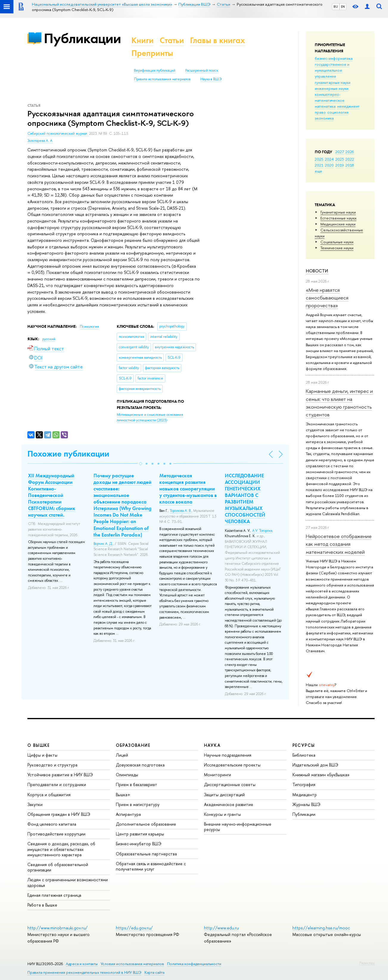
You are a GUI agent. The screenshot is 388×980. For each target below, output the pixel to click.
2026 (350, 152)
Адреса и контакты (82, 964)
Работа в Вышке (42, 905)
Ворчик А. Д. (103, 544)
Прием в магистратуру (138, 804)
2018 (350, 165)
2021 (319, 165)
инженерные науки (332, 88)
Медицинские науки (338, 224)
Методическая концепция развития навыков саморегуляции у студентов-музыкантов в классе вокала (188, 489)
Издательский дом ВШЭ (315, 765)
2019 (340, 165)
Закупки (35, 804)
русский (49, 339)
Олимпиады (127, 775)
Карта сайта (154, 972)
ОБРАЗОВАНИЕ (133, 745)
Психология (89, 327)
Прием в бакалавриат (137, 784)
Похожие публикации (68, 454)
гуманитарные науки (333, 82)
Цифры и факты (42, 755)
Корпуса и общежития (49, 795)
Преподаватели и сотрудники (57, 784)
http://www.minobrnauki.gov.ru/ (57, 928)
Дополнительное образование (146, 824)
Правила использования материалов (162, 79)
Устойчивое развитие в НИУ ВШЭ (60, 775)
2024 (329, 159)
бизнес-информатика (334, 58)
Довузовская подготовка (140, 765)
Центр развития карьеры (140, 834)
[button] (141, 464)
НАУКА (212, 745)
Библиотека (304, 755)
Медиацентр (305, 795)
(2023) (150, 417)
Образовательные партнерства (146, 854)
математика (325, 106)
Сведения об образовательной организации (58, 867)
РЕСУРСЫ (304, 745)
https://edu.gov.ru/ (134, 928)
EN (343, 7)
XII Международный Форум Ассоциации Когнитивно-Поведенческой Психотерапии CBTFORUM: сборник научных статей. (52, 495)
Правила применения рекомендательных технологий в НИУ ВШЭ (84, 972)
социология (338, 112)
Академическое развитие (229, 804)
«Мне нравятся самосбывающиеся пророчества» (327, 298)
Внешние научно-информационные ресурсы (238, 827)
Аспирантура (128, 814)
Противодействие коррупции (56, 834)
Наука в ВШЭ (211, 79)
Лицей (122, 755)
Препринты (152, 53)
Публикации (82, 38)
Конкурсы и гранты (222, 814)
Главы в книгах (218, 40)
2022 (350, 159)
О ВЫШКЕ (39, 745)
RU (336, 7)
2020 (329, 165)
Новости (317, 271)
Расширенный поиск (202, 70)
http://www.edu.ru (221, 928)
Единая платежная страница (54, 895)
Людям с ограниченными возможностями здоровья (68, 882)
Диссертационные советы (230, 784)
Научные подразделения (228, 755)
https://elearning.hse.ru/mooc (321, 928)
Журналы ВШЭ (306, 804)
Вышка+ (123, 795)
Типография (304, 784)
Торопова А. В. (181, 511)
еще (318, 171)
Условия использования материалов (132, 964)
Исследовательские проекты (232, 765)
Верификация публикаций (155, 70)
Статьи (172, 40)
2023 (340, 159)
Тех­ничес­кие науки (337, 248)
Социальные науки (337, 242)
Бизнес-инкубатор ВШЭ (139, 844)
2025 (319, 159)
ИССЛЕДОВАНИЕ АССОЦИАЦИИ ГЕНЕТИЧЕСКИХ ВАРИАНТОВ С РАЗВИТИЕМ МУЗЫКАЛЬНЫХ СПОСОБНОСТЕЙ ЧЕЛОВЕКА (245, 499)
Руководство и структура (52, 765)
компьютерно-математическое (330, 97)
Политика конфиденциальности (194, 964)
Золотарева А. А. (40, 141)
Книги (142, 40)
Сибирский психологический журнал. (58, 134)
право (320, 112)
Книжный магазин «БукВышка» (321, 775)
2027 (340, 152)
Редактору (367, 963)
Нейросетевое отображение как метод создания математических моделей (339, 544)
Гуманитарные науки (338, 212)
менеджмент (348, 106)
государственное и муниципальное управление (332, 70)
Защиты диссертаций (224, 795)
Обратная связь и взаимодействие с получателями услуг (151, 866)
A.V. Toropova (262, 531)
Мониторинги (218, 775)
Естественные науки (338, 218)
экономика (324, 118)
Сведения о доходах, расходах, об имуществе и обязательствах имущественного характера (61, 849)
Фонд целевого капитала (52, 824)
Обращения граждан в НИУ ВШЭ (59, 814)
